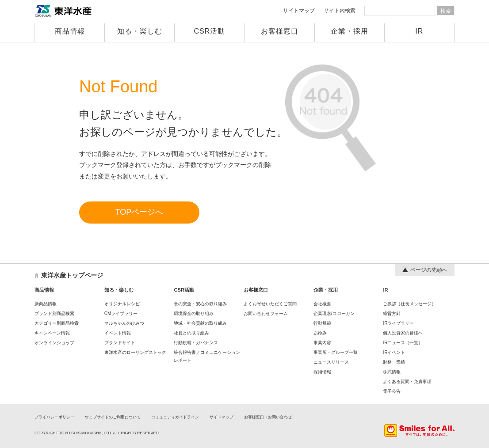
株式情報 (392, 372)
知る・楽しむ (140, 31)
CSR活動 (210, 31)
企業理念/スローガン (334, 313)
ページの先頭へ (425, 270)
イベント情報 (118, 333)
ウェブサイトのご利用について (113, 417)
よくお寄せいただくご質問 (270, 304)
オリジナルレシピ (122, 304)
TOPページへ (139, 212)
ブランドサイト (120, 343)
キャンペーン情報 (52, 333)
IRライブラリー (398, 323)
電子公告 (392, 391)
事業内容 (322, 343)
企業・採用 (350, 31)
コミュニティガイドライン (175, 417)
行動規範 (322, 323)
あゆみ (320, 333)
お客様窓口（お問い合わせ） (270, 417)
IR (419, 31)
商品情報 (70, 31)
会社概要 (322, 304)
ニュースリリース (331, 362)
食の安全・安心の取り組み (200, 304)
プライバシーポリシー (54, 417)
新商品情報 (46, 304)
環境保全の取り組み (194, 313)
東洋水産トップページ (72, 275)
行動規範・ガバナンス (196, 343)
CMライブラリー (121, 313)
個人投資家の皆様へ (403, 333)
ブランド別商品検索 (54, 313)
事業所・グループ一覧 (336, 352)
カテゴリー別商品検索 (57, 323)
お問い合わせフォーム (266, 313)
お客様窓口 (280, 31)
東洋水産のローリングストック (135, 352)
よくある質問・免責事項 (407, 382)
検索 (446, 11)
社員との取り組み (191, 333)
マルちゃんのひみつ (124, 323)
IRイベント (394, 352)
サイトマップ (299, 11)
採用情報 (322, 372)
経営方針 (392, 313)
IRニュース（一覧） (403, 343)
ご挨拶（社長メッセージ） (409, 304)
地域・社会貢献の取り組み (200, 323)
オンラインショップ (54, 343)
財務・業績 (394, 362)
